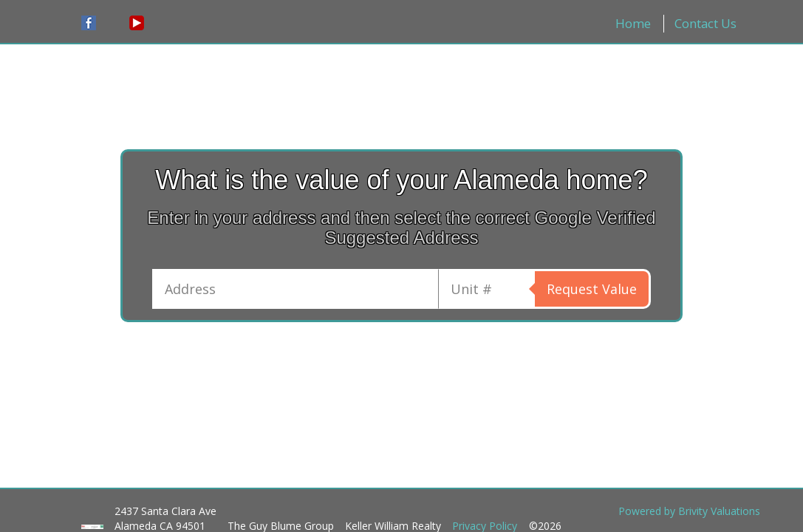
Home (633, 23)
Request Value (592, 289)
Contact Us (705, 23)
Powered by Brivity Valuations (689, 511)
